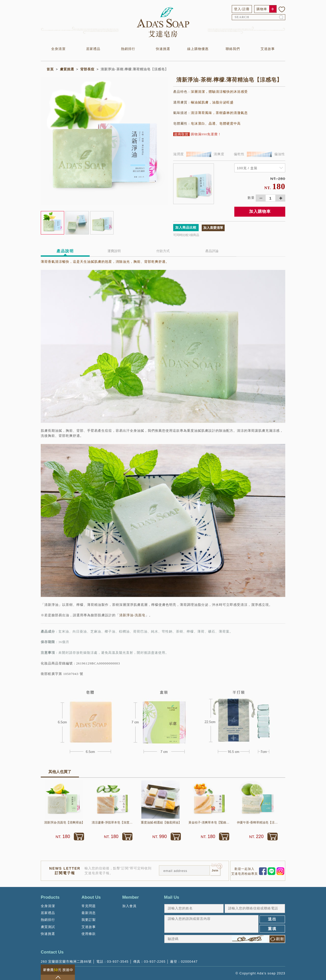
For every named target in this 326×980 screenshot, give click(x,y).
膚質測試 (48, 927)
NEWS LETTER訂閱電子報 (65, 871)
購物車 (262, 9)
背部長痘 (87, 69)
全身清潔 (58, 49)
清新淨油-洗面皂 (132, 615)
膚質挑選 (67, 69)
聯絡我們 (233, 49)
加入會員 (129, 906)
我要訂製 (89, 920)
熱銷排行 (128, 49)
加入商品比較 (186, 227)
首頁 (50, 69)
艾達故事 (268, 49)
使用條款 (89, 934)
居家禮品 (93, 49)
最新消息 (89, 913)
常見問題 (89, 906)
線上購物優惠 (198, 49)
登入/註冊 (242, 9)
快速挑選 (163, 49)
